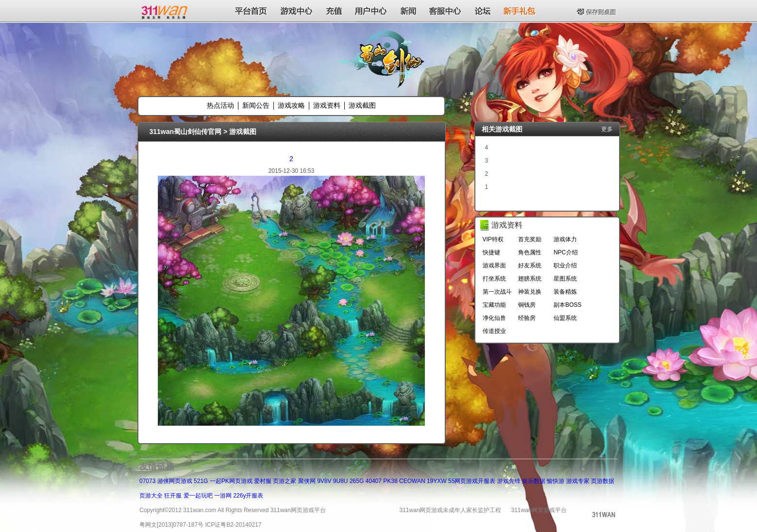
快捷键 (491, 252)
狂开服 (173, 496)
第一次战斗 (497, 292)
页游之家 (285, 481)
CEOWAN (412, 481)
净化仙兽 (494, 318)
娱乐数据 (534, 481)
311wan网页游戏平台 (539, 510)
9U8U (341, 481)
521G (201, 481)
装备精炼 (565, 292)
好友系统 (530, 266)
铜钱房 (527, 305)
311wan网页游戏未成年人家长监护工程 (450, 510)
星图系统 (565, 279)
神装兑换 (530, 292)
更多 (607, 129)
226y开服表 (248, 496)
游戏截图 (362, 105)
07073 (147, 481)
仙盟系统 (565, 318)
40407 (374, 481)
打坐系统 (494, 279)
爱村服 (263, 481)
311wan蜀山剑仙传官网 (186, 132)
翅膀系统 (530, 279)
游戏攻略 (291, 105)
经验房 (527, 318)
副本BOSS (567, 305)
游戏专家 (578, 481)
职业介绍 (565, 266)
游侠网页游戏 (175, 481)
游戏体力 (565, 239)
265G (357, 481)
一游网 (223, 496)
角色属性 (530, 252)
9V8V (324, 481)
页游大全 (151, 496)
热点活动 (220, 105)
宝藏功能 (494, 305)
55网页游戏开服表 (472, 481)
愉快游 (555, 481)
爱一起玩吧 (198, 496)
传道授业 (494, 331)
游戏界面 (494, 266)
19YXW (437, 481)
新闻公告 (256, 105)
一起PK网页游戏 (231, 481)
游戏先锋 (509, 481)
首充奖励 (530, 239)
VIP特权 (493, 239)
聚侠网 (307, 481)
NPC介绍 (565, 252)
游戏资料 (327, 105)
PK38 (390, 481)
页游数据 (603, 481)
